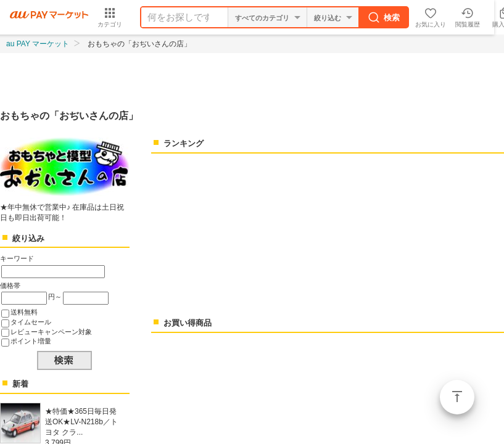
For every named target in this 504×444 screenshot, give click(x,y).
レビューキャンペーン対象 (51, 332)
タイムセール (31, 322)
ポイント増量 (31, 341)
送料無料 (24, 312)
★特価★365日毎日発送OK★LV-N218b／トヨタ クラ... (81, 422)
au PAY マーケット (38, 44)
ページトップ (457, 397)
